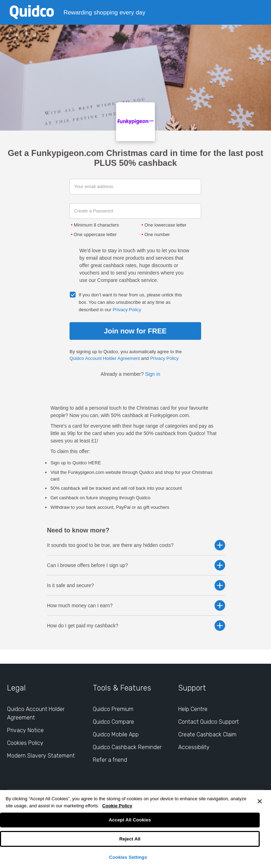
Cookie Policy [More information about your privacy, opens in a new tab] (117, 806)
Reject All (130, 839)
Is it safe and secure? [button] (136, 585)
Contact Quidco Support (209, 722)
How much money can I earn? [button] (136, 605)
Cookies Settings (128, 857)
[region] (135, 829)
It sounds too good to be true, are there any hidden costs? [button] (136, 545)
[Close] (260, 801)
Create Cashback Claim (207, 734)
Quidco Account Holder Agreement (105, 358)
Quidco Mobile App (116, 734)
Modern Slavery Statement (41, 756)
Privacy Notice (25, 730)
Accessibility (194, 747)
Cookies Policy (25, 743)
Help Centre (193, 709)
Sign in (153, 374)
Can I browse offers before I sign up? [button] (136, 565)
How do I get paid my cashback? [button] (136, 626)
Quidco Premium (113, 709)
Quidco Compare (113, 722)
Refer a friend (110, 760)
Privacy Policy (127, 310)
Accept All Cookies (130, 820)
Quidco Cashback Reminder (127, 747)
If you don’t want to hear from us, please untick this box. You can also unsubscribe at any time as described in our (130, 302)
